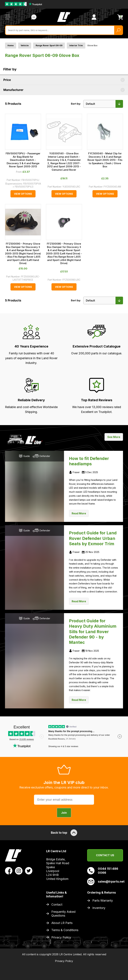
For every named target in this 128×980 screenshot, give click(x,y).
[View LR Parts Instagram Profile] (19, 871)
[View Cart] (120, 17)
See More (114, 437)
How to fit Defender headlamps (89, 461)
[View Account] (94, 17)
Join (64, 813)
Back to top (64, 833)
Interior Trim (76, 45)
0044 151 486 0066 (103, 871)
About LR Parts (62, 923)
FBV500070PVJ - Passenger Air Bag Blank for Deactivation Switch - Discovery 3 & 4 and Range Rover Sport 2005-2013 (23, 160)
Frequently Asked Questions (63, 914)
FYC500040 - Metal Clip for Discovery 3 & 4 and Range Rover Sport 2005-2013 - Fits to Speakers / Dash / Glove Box (105, 160)
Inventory (99, 908)
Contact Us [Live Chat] (34, 17)
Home (11, 45)
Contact (57, 905)
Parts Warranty (103, 901)
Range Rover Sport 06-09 (49, 45)
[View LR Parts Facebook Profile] (9, 871)
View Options (23, 194)
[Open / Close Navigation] (8, 17)
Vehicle (25, 45)
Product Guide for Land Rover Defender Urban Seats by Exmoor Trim (93, 538)
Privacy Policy (61, 937)
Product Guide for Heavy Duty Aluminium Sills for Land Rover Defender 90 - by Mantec (93, 632)
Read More (79, 513)
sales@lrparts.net (105, 882)
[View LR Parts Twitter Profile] (29, 871)
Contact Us (105, 855)
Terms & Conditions (65, 930)
